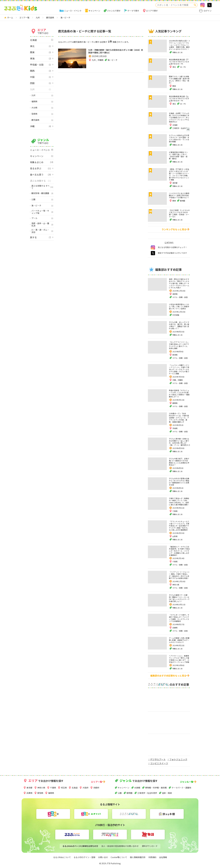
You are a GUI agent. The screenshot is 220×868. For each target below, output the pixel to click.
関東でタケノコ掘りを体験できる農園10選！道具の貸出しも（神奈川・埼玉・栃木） (179, 80)
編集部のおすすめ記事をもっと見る (168, 676)
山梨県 (175, 536)
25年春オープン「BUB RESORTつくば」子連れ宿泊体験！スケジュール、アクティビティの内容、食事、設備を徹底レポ (179, 418)
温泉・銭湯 (167, 793)
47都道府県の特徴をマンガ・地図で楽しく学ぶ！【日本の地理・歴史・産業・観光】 (178, 155)
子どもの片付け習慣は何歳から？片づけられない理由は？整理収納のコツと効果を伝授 (179, 482)
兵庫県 (175, 628)
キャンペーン (94, 11)
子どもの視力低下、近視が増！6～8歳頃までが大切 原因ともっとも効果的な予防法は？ (179, 462)
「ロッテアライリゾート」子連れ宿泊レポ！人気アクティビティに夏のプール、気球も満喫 (179, 345)
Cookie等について (119, 857)
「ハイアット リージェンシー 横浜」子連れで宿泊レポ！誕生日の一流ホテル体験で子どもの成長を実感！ (179, 575)
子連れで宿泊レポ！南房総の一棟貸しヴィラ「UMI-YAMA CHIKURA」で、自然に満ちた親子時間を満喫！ (179, 501)
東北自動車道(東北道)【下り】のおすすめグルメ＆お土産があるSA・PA (179, 62)
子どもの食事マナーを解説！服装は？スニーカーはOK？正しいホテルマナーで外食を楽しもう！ (179, 598)
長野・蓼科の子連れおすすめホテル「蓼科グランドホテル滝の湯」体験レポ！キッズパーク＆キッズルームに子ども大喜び (179, 283)
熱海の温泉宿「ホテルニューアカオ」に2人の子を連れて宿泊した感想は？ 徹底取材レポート (179, 393)
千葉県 (175, 511)
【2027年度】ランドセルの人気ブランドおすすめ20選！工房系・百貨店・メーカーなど (179, 213)
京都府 (96, 788)
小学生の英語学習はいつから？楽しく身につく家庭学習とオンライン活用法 (179, 306)
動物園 (130, 793)
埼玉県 (64, 788)
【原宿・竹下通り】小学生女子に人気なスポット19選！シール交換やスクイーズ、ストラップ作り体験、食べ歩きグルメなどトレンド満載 (179, 174)
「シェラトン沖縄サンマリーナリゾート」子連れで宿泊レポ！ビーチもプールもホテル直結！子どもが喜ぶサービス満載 (179, 369)
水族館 (137, 788)
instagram (153, 247)
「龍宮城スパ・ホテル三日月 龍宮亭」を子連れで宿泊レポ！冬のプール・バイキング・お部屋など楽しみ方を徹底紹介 (179, 551)
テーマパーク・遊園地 (181, 788)
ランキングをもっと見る (174, 229)
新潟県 (175, 355)
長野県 (175, 294)
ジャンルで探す (114, 11)
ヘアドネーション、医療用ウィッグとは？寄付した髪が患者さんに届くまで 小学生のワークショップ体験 (179, 659)
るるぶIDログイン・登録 (84, 857)
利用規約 (152, 857)
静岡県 (175, 403)
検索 (195, 5)
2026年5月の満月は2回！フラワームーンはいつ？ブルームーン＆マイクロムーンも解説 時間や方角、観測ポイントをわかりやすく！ (179, 45)
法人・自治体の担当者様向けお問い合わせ (120, 846)
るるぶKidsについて (62, 857)
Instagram (202, 5)
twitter (153, 253)
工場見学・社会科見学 (147, 793)
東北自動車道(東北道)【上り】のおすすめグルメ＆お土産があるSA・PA (179, 98)
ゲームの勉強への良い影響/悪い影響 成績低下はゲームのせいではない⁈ (179, 640)
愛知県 (40, 793)
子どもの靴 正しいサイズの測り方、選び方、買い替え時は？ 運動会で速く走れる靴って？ (179, 325)
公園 (120, 793)
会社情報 (163, 857)
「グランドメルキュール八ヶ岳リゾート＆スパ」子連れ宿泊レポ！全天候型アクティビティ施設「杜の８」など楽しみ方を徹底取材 (179, 526)
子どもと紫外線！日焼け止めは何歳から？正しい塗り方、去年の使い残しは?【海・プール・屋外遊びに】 (180, 442)
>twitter (209, 5)
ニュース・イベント (73, 11)
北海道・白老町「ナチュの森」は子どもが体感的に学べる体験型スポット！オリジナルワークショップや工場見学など (179, 117)
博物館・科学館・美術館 (156, 788)
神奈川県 (176, 585)
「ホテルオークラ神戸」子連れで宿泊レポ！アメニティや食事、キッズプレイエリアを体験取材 (179, 618)
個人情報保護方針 (138, 857)
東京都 (29, 788)
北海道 (75, 788)
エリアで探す (152, 11)
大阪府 (85, 788)
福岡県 (51, 793)
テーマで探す (133, 11)
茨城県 (175, 428)
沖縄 (174, 380)
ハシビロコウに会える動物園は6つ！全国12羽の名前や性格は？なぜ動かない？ (179, 195)
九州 (94, 66)
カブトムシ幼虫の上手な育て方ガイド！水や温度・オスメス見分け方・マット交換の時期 (179, 138)
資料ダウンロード (150, 846)
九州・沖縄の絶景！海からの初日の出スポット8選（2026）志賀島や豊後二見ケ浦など (115, 54)
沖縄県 (100, 66)
